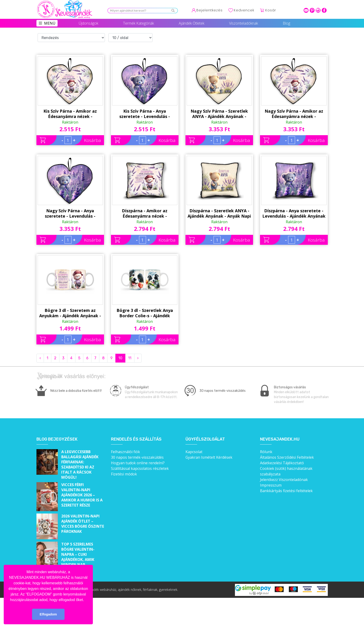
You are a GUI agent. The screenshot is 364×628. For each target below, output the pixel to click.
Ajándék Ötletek (192, 23)
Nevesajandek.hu (280, 439)
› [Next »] (138, 358)
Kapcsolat (194, 452)
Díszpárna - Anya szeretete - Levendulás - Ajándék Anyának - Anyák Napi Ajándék (294, 213)
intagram (318, 10)
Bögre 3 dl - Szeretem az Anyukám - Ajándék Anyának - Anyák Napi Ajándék (70, 313)
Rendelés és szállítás (136, 439)
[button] (86, 600)
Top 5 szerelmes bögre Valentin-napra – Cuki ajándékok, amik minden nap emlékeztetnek (78, 557)
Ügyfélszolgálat (205, 439)
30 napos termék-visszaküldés (137, 457)
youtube (306, 10)
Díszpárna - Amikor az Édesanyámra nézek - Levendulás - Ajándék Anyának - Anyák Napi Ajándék (145, 213)
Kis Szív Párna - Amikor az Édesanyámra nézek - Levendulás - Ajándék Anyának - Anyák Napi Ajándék (70, 114)
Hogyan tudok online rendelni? (138, 463)
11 (130, 358)
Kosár (271, 10)
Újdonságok (88, 23)
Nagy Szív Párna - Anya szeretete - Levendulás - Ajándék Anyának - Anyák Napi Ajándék (70, 213)
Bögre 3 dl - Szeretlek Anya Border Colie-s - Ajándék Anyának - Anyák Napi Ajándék (145, 313)
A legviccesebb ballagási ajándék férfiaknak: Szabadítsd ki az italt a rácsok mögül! (80, 464)
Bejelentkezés (210, 10)
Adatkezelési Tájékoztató (282, 463)
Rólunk (266, 452)
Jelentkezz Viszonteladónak (284, 480)
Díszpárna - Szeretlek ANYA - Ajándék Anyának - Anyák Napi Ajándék (219, 213)
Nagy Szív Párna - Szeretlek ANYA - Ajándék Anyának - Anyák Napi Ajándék (219, 114)
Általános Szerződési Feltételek (287, 457)
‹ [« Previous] (40, 358)
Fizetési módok (124, 474)
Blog (286, 23)
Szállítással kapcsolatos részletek (140, 468)
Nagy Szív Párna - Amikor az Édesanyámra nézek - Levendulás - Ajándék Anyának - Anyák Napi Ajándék (294, 114)
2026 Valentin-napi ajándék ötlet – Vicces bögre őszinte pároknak (83, 524)
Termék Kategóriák (138, 23)
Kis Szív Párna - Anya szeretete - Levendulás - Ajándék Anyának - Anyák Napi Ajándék (145, 114)
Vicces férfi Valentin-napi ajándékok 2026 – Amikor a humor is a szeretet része (82, 495)
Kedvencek (244, 10)
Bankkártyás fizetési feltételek (286, 491)
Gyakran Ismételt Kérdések (209, 457)
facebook (324, 10)
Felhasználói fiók (125, 452)
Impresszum (271, 485)
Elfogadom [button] (48, 614)
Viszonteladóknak (244, 23)
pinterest (312, 10)
